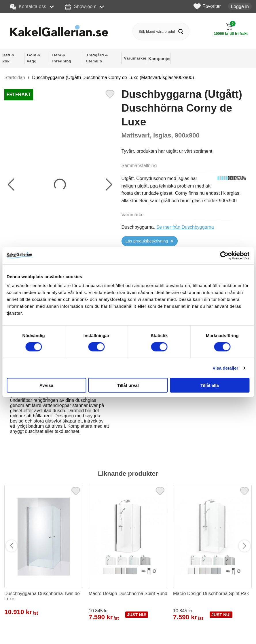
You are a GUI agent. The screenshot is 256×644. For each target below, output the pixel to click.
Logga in (240, 6)
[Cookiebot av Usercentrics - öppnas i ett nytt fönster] (224, 255)
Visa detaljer (225, 368)
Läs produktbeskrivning (147, 241)
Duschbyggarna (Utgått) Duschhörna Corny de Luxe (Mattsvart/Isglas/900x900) (113, 78)
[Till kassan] (231, 29)
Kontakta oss (28, 7)
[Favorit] (110, 93)
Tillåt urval (128, 385)
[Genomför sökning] (181, 31)
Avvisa (46, 385)
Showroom (81, 7)
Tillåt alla (210, 385)
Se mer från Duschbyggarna (185, 227)
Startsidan (15, 78)
